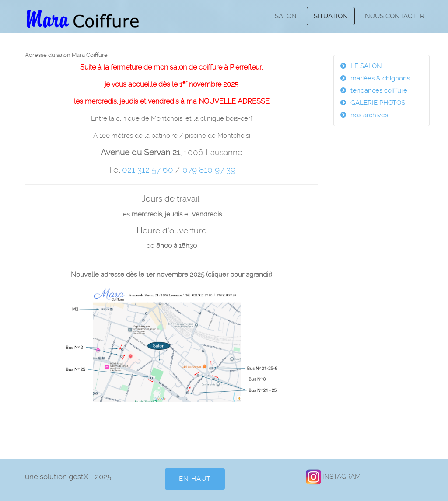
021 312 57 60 (148, 170)
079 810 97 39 (209, 170)
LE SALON (281, 16)
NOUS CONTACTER (395, 16)
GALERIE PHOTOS (378, 103)
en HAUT (195, 479)
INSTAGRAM (333, 477)
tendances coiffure (379, 90)
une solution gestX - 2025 (68, 477)
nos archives (369, 115)
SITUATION (331, 16)
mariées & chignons (380, 78)
